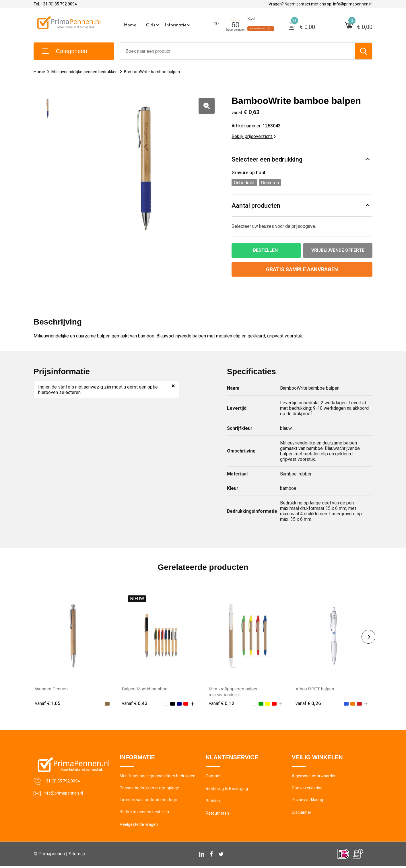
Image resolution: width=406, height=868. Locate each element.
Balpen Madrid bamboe (146, 689)
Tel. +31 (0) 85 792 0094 (55, 4)
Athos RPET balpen (316, 689)
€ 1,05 (48, 704)
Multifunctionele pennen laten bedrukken (158, 777)
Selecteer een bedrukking (267, 159)
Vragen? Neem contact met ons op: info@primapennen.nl (320, 4)
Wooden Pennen (52, 689)
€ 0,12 (222, 704)
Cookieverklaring (307, 789)
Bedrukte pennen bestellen (144, 814)
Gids (151, 25)
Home (130, 25)
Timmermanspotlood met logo (149, 802)
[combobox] (237, 51)
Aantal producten (256, 206)
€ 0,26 (308, 704)
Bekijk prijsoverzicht (254, 136)
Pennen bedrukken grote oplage (149, 789)
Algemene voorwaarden (314, 777)
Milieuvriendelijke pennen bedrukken (84, 72)
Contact (213, 777)
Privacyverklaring (307, 802)
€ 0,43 (135, 704)
